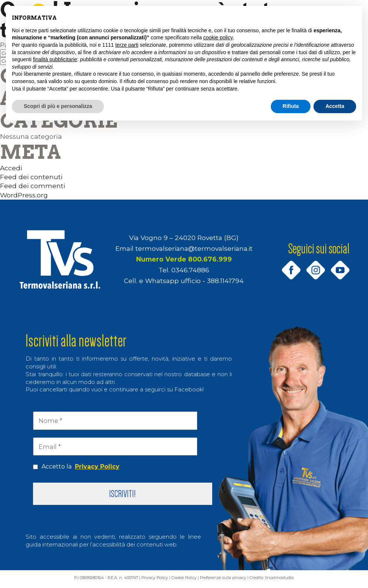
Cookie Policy (188, 581)
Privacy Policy (97, 467)
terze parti (127, 45)
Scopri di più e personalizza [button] (58, 106)
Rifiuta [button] (291, 106)
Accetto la (76, 467)
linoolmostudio (296, 581)
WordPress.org (24, 195)
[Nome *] (115, 421)
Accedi (11, 168)
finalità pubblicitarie (55, 59)
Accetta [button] (335, 106)
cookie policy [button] (218, 37)
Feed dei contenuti (31, 177)
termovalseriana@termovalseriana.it (194, 248)
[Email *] (115, 447)
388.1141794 (225, 281)
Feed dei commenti (32, 186)
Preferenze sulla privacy (232, 581)
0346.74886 (190, 270)
